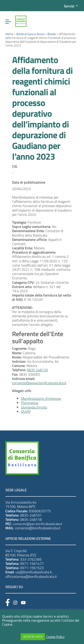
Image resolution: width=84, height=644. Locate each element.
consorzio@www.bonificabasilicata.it (39, 383)
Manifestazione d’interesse (41, 398)
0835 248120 (37, 370)
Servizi (69, 6)
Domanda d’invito (34, 407)
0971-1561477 (32, 563)
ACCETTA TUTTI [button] (33, 637)
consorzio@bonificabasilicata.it (38, 528)
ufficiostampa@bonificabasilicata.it (31, 576)
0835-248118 (31, 519)
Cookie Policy (55, 637)
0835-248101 (31, 515)
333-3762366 (31, 559)
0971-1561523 (32, 568)
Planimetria (30, 403)
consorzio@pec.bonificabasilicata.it (38, 524)
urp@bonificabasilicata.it (34, 572)
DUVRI (26, 411)
